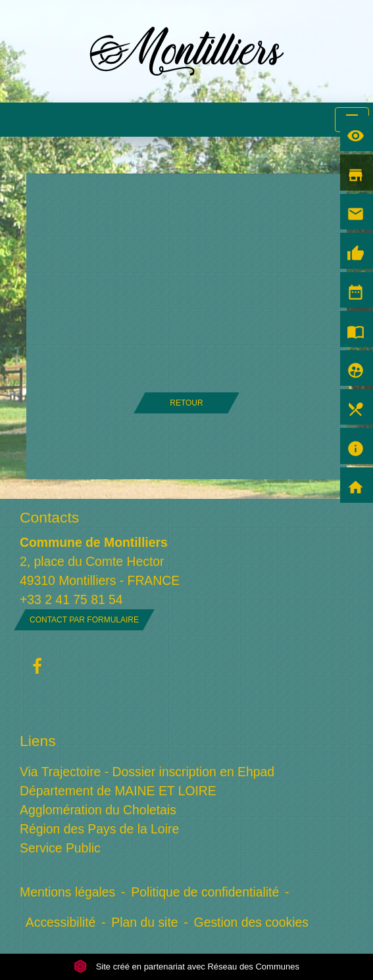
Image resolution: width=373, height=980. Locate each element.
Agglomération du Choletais (98, 810)
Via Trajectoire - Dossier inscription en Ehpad (147, 772)
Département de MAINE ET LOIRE (118, 791)
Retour (186, 403)
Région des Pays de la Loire (99, 829)
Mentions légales (67, 892)
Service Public (60, 848)
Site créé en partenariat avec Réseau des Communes (186, 967)
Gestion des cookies (251, 922)
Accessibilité (61, 922)
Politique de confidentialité (205, 892)
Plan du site (144, 922)
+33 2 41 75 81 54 (71, 599)
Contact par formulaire (84, 620)
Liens (38, 741)
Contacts (49, 517)
